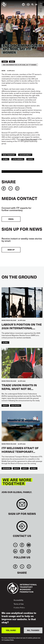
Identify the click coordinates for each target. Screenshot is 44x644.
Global (5, 159)
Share (9, 182)
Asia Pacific (16, 405)
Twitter (15, 545)
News (12, 62)
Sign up (11, 250)
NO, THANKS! (33, 630)
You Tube (29, 545)
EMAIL (11, 219)
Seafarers (7, 468)
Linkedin (15, 551)
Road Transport (9, 155)
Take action (36, 4)
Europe (30, 159)
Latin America (18, 159)
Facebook (22, 545)
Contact (22, 527)
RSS (29, 551)
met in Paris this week (29, 139)
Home (5, 62)
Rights (5, 405)
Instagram (22, 551)
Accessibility (18, 600)
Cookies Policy (19, 608)
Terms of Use (19, 604)
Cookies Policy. (9, 640)
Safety (25, 468)
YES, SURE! (11, 630)
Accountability (25, 155)
